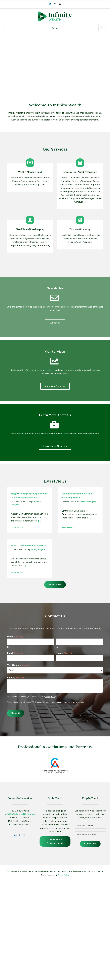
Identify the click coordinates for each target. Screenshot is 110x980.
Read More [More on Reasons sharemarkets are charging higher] (67, 528)
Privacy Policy (51, 697)
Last (58, 647)
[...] (40, 521)
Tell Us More (19, 665)
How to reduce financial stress (28, 545)
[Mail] (24, 835)
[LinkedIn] (15, 835)
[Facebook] (20, 835)
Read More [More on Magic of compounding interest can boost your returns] (16, 528)
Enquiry (16, 678)
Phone (64, 653)
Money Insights (88, 502)
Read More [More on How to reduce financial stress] (16, 573)
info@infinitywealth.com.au (20, 814)
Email (15, 653)
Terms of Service (72, 702)
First (9, 647)
